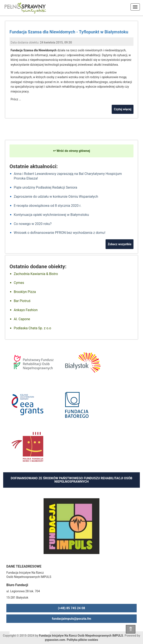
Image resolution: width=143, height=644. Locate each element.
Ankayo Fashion (26, 310)
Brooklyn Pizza (25, 292)
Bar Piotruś (22, 301)
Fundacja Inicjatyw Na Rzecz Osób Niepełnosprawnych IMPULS (81, 636)
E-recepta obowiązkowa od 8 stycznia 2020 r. (47, 206)
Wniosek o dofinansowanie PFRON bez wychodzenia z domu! (60, 233)
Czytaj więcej (123, 109)
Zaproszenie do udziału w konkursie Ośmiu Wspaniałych (56, 197)
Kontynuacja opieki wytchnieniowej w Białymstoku (51, 215)
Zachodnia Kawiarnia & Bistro (36, 274)
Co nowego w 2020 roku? (33, 224)
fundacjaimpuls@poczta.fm (71, 619)
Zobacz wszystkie (120, 244)
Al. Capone (22, 319)
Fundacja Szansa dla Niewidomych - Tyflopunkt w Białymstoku (69, 32)
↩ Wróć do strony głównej (72, 151)
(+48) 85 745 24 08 (71, 608)
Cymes (19, 283)
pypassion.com (55, 640)
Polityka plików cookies (82, 640)
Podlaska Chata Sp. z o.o (32, 328)
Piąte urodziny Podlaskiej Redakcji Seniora (45, 187)
